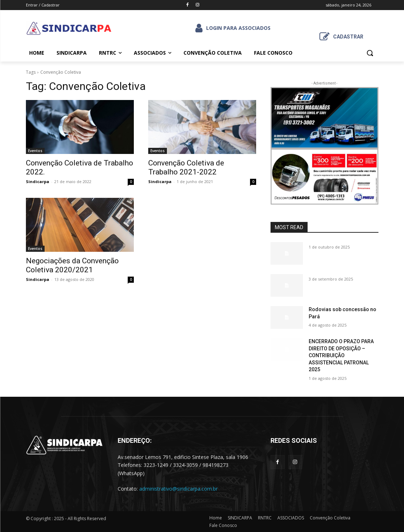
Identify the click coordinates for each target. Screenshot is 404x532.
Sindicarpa (38, 181)
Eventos (35, 151)
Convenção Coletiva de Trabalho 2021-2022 (186, 167)
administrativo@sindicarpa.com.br (178, 489)
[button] (370, 53)
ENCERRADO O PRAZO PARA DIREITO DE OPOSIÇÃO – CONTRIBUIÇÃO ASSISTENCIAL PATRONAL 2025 (341, 355)
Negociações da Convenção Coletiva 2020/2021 (72, 265)
